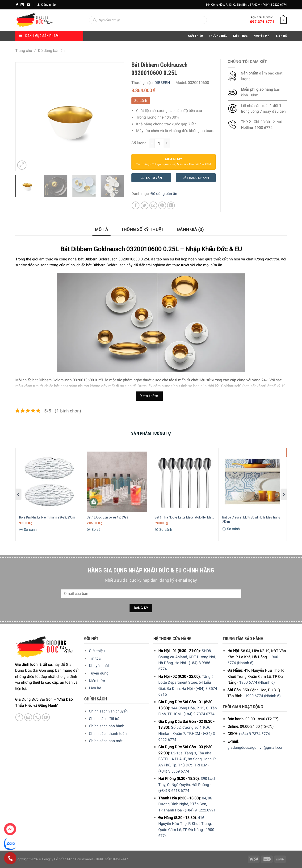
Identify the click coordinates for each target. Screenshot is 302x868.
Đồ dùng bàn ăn (51, 51)
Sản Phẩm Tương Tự (151, 433)
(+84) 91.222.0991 (200, 810)
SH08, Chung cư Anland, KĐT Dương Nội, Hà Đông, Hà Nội (187, 657)
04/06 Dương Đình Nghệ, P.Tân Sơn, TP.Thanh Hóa (185, 804)
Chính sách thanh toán (108, 734)
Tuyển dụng (99, 673)
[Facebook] (17, 5)
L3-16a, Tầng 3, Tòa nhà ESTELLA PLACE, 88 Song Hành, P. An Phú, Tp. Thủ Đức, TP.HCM (187, 759)
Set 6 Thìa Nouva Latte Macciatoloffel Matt (184, 517)
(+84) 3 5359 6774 (174, 771)
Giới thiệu (97, 651)
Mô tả (102, 229)
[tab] (102, 230)
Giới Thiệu (196, 36)
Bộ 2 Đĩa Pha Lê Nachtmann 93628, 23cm (47, 517)
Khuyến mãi (99, 666)
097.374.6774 (262, 22)
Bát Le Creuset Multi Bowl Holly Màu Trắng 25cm (251, 520)
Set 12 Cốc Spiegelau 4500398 (107, 517)
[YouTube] (28, 5)
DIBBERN (162, 83)
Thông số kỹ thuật (143, 229)
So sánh (141, 101)
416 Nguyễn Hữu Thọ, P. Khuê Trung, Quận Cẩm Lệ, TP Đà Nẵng (185, 824)
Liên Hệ (281, 36)
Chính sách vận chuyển (108, 711)
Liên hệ (95, 688)
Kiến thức (240, 36)
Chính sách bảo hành (107, 726)
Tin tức (95, 658)
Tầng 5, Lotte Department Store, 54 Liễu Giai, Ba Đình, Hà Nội (186, 683)
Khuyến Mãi (262, 36)
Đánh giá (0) (190, 229)
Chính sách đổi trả (104, 719)
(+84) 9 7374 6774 (199, 714)
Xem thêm (149, 396)
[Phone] (10, 858)
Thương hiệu (218, 36)
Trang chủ (24, 51)
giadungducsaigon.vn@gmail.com (256, 747)
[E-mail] (22, 5)
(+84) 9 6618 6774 (174, 791)
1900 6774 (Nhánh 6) (257, 682)
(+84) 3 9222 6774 (275, 5)
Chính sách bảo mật (106, 741)
